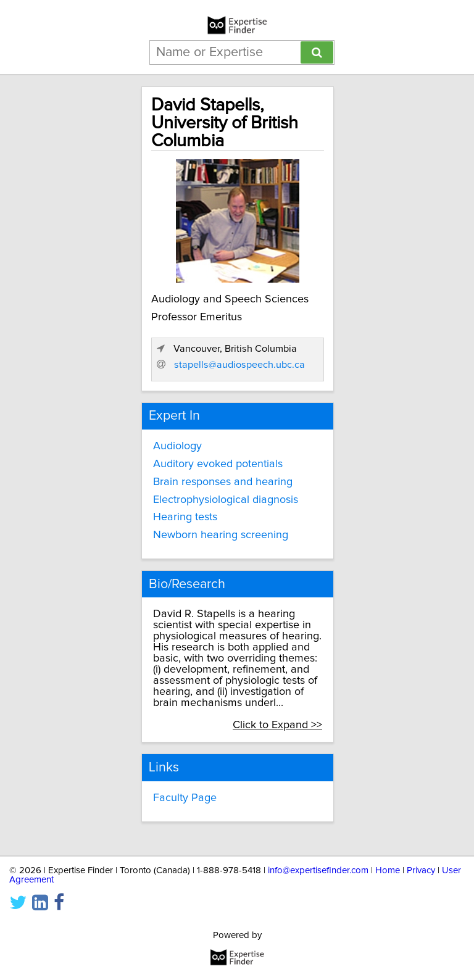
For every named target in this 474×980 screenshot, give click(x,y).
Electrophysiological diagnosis (226, 500)
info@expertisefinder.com (318, 870)
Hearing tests (185, 517)
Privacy (421, 870)
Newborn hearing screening (221, 535)
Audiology (177, 446)
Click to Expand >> (277, 725)
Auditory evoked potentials (218, 464)
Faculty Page (185, 798)
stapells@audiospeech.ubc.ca (239, 365)
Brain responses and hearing (223, 482)
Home (388, 870)
